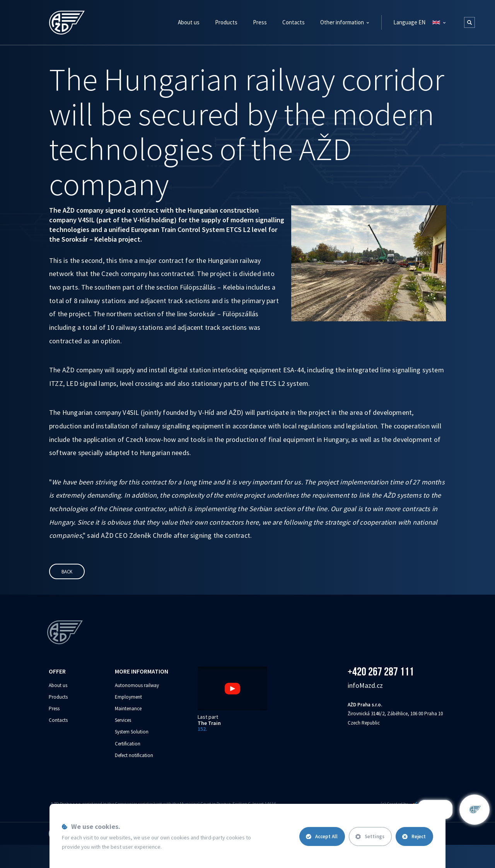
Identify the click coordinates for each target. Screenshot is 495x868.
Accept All (322, 836)
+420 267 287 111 (381, 671)
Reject (414, 836)
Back (67, 572)
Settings (370, 836)
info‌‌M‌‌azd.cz (365, 685)
